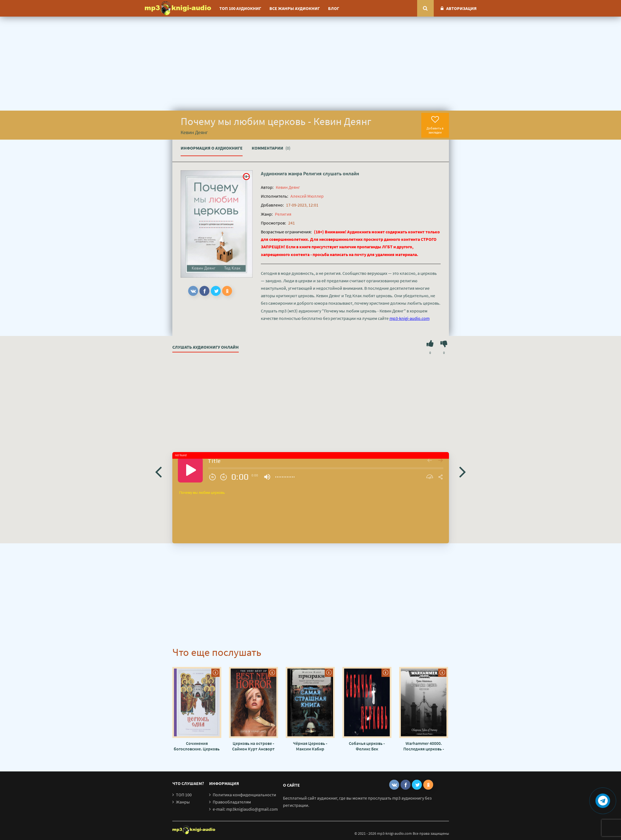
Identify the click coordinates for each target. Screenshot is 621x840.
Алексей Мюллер (307, 196)
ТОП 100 (184, 795)
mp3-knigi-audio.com (410, 318)
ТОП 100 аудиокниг (240, 8)
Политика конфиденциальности (244, 795)
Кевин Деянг (288, 187)
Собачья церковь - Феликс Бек (367, 746)
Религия (312, 174)
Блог (334, 8)
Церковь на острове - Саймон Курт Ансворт (253, 746)
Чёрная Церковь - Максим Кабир (310, 746)
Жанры (183, 802)
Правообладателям (232, 802)
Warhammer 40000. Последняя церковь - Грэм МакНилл (424, 746)
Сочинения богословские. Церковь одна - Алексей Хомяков (197, 746)
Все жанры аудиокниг (295, 8)
